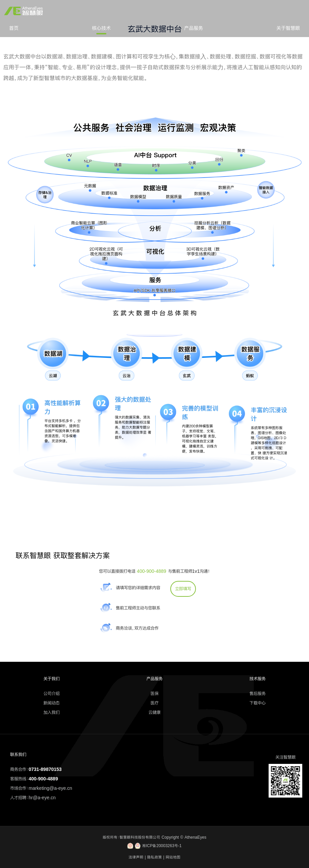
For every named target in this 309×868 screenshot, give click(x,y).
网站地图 (173, 857)
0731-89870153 (45, 769)
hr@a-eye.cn (42, 798)
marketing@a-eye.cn (50, 788)
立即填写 (183, 589)
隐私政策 (154, 857)
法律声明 (136, 857)
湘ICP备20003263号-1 (154, 846)
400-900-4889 (152, 571)
